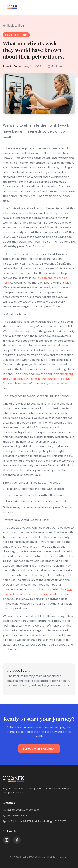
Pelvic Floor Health (16, 35)
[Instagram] (7, 840)
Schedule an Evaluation (39, 749)
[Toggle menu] (71, 6)
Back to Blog (13, 26)
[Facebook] (17, 840)
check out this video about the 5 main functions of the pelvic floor (38, 379)
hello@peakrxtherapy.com (21, 810)
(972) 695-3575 (15, 816)
